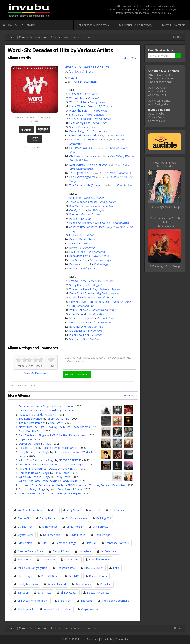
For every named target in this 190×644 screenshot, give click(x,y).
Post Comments (77, 374)
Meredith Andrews (104, 310)
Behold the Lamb (80, 256)
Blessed (74, 214)
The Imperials (99, 111)
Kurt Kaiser (116, 156)
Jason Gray (56, 489)
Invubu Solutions (19, 25)
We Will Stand (77, 98)
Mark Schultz (85, 306)
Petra (92, 239)
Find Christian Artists (160, 75)
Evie (93, 127)
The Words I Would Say (83, 289)
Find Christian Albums (161, 78)
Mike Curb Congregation (32, 568)
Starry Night (76, 285)
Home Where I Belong (83, 106)
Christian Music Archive (94, 25)
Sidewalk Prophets (111, 289)
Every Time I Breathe (82, 293)
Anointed (89, 248)
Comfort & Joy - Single (32, 489)
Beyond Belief (78, 239)
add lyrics (103, 135)
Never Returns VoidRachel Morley (165, 164)
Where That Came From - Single (38, 481)
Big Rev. (37, 431)
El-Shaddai (75, 94)
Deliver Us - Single (30, 444)
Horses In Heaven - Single (34, 473)
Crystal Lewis (121, 223)
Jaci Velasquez (97, 210)
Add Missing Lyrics (159, 100)
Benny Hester (98, 102)
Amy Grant (91, 94)
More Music (131, 58)
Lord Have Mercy (29, 464)
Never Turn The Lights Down (36, 427)
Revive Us (75, 248)
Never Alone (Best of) (82, 322)
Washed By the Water (82, 297)
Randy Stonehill (95, 115)
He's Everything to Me (82, 177)
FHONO (72, 485)
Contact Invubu (157, 121)
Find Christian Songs (160, 82)
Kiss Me (74, 206)
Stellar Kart (95, 331)
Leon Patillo (100, 123)
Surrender (75, 243)
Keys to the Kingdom (82, 318)
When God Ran (78, 102)
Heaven (74, 219)
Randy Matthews (46, 415)
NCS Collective (59, 435)
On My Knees (77, 210)
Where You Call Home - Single (37, 460)
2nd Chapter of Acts (98, 131)
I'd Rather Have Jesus (82, 148)
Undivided (75, 235)
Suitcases (75, 339)
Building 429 (96, 314)
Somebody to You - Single (34, 406)
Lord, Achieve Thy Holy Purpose (88, 165)
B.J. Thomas (106, 106)
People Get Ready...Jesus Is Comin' (90, 223)
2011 (74, 77)
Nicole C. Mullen (94, 198)
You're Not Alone (80, 310)
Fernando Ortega (100, 260)
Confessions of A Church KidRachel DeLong (165, 222)
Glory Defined (77, 314)
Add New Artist (157, 88)
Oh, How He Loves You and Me (88, 156)
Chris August (94, 285)
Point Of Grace (122, 302)
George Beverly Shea (30, 551)
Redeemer (75, 198)
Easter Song (76, 131)
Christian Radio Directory (136, 25)
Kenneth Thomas (89, 485)
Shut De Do (76, 115)
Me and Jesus (77, 331)
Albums (55, 37)
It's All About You (79, 335)
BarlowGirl (104, 322)
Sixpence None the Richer (97, 206)
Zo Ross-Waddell (82, 452)
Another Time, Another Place (87, 227)
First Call (89, 235)
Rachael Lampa (91, 214)
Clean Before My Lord (82, 135)
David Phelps (100, 256)
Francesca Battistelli (101, 281)
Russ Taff (94, 98)
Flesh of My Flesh (80, 123)
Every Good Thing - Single (34, 452)
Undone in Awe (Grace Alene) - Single (41, 485)
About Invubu (156, 113)
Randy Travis (108, 202)
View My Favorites (35, 373)
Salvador (86, 219)
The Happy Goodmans (117, 173)
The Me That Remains (32, 423)
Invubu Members (173, 25)
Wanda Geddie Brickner (58, 609)
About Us (107, 639)
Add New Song (157, 95)
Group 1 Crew (105, 318)
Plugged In (25, 415)
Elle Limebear (62, 452)
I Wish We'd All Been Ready (86, 139)
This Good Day (78, 260)
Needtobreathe (107, 297)
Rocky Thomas (81, 427)
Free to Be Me (78, 281)
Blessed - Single (28, 448)
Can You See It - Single (32, 435)
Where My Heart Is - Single (35, 477)
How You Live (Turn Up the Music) (90, 302)
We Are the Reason (81, 119)
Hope (22, 439)
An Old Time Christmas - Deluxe (38, 469)
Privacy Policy (156, 117)
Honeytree (117, 135)
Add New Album (158, 91)
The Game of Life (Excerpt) (85, 185)
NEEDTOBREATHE (58, 419)
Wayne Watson (116, 227)
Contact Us (122, 639)
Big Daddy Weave (108, 293)
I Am (72, 306)
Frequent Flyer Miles (113, 485)
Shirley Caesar (90, 268)
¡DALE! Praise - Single (31, 493)
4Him (87, 243)
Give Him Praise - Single (33, 410)
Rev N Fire (64, 427)
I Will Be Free (77, 252)
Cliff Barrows (119, 177)
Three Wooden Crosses (83, 202)
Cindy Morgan (96, 252)
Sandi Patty (44, 592)
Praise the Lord (78, 111)
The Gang (87, 601)
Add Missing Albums (160, 104)
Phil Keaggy (101, 264)
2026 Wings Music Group (165, 207)
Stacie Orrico (70, 448)
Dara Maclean (92, 339)
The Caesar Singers (74, 464)
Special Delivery (79, 127)
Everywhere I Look (80, 264)
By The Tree (95, 327)
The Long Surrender (31, 419)
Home (11, 37)
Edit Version (124, 185)
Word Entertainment (85, 82)
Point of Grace (73, 489)
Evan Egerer (56, 493)
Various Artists (81, 71)
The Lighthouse (79, 173)
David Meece (103, 119)
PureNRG (98, 335)
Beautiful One (77, 327)
